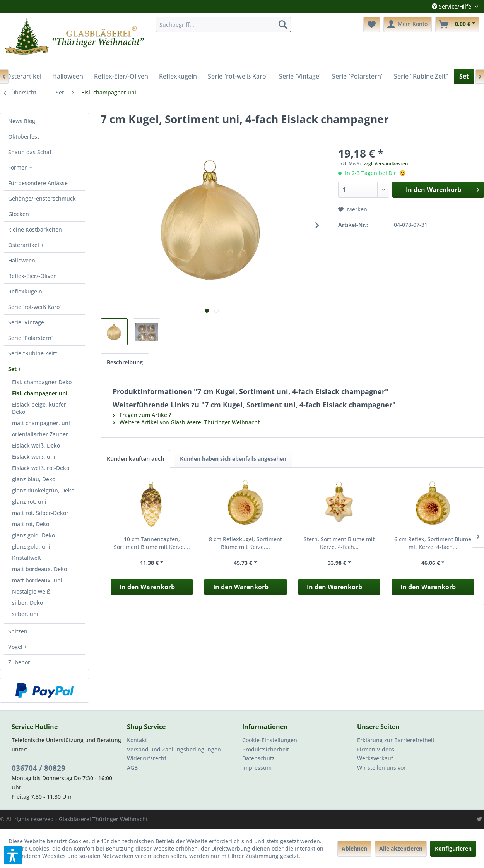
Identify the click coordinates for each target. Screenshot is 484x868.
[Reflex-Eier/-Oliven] (121, 76)
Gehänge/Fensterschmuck (42, 198)
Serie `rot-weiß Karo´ (35, 307)
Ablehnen (354, 848)
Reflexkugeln (25, 291)
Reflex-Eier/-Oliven (32, 276)
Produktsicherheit (266, 749)
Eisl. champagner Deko (42, 382)
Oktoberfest (24, 136)
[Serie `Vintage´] (300, 76)
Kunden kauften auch (135, 459)
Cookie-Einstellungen (270, 740)
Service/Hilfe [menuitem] (452, 6)
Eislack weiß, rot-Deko (41, 468)
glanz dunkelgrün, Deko (43, 490)
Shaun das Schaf (30, 152)
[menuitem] (223, 24)
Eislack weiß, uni (34, 457)
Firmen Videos (376, 749)
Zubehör (19, 662)
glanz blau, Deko (34, 479)
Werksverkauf (375, 758)
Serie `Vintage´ (27, 322)
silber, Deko (27, 603)
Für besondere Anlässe (38, 183)
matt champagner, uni (41, 423)
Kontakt (137, 740)
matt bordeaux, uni (37, 580)
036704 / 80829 (38, 768)
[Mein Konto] (408, 24)
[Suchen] (283, 24)
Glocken (19, 214)
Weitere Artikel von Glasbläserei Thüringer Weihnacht (186, 422)
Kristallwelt (27, 558)
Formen (19, 167)
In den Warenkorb (147, 587)
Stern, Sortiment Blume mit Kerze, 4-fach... (339, 543)
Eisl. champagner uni (40, 393)
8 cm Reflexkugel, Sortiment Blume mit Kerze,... (245, 543)
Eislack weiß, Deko (36, 445)
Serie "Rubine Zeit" (33, 353)
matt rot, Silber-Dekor (40, 513)
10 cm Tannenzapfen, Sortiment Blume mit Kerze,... (152, 543)
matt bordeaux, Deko (39, 569)
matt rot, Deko (31, 524)
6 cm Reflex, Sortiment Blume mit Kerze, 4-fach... (433, 543)
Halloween (22, 260)
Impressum (257, 768)
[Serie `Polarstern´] (357, 76)
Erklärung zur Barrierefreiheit (396, 740)
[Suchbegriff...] (223, 24)
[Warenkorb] (457, 24)
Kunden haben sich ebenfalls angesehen (233, 459)
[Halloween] (68, 76)
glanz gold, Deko (33, 535)
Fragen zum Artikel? (142, 415)
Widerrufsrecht (147, 758)
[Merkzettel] (372, 24)
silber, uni (25, 614)
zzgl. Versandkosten (386, 164)
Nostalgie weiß (31, 591)
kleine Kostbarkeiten (35, 229)
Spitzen (18, 631)
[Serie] (421, 76)
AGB (132, 768)
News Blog (22, 121)
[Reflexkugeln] (178, 76)
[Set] (464, 76)
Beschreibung (125, 362)
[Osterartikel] (24, 76)
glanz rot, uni (29, 502)
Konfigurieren (453, 848)
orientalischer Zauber (40, 434)
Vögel (16, 647)
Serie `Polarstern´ (31, 338)
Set (13, 369)
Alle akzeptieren (401, 848)
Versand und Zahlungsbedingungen (174, 749)
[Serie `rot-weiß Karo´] (238, 76)
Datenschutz (258, 758)
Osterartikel (24, 245)
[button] (13, 855)
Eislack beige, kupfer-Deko (40, 408)
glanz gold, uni (31, 546)
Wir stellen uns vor (381, 768)
